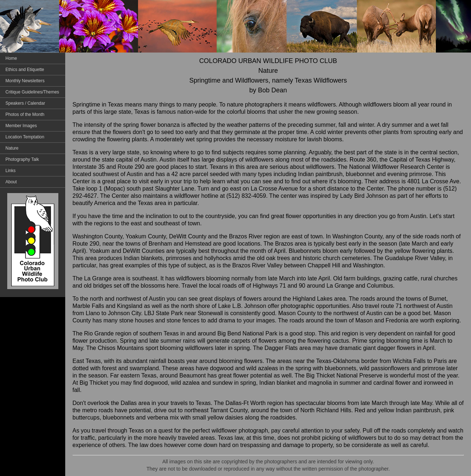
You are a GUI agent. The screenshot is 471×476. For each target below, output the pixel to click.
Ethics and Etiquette (25, 70)
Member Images (21, 126)
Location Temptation (25, 137)
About (11, 182)
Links (11, 171)
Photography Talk (22, 159)
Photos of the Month (25, 114)
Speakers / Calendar (25, 103)
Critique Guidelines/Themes (32, 92)
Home (11, 58)
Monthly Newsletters (25, 81)
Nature (12, 148)
